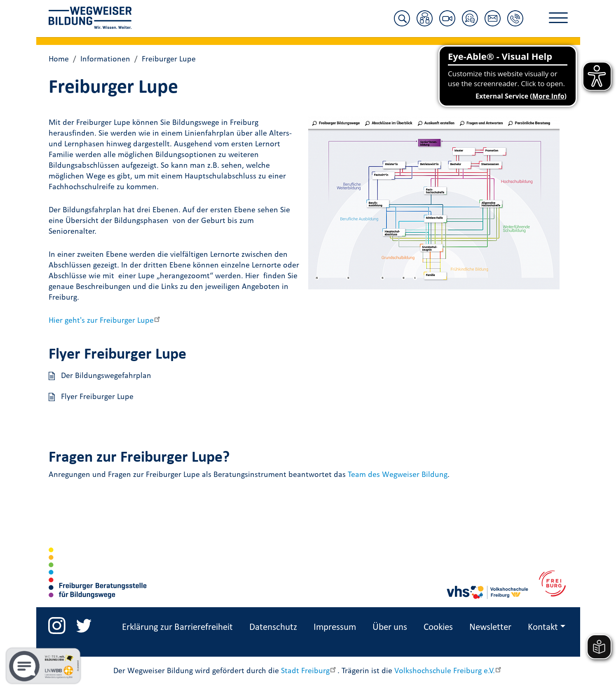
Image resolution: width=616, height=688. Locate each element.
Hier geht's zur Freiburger (105, 320)
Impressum (335, 627)
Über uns (390, 627)
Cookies (438, 627)
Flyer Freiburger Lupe (97, 396)
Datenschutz (273, 627)
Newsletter (490, 627)
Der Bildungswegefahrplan (106, 375)
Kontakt (543, 627)
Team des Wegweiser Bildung (398, 474)
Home (59, 59)
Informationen (105, 59)
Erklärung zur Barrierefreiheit (177, 627)
